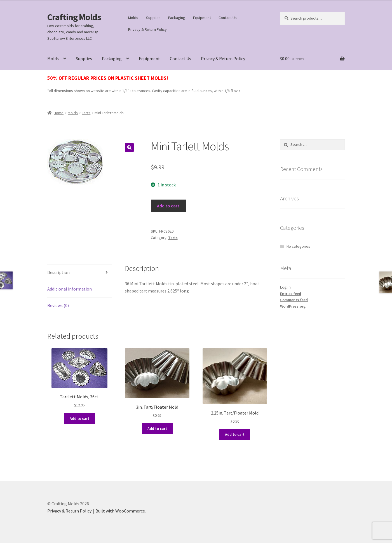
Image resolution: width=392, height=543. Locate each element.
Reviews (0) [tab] (58, 305)
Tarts (86, 113)
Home (59, 113)
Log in (285, 287)
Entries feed (291, 294)
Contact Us (228, 18)
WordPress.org (293, 306)
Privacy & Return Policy (147, 29)
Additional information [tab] (70, 289)
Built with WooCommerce (120, 511)
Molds (133, 18)
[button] (129, 148)
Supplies (153, 18)
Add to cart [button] (79, 418)
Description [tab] (58, 272)
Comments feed (294, 300)
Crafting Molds (74, 17)
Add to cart (168, 206)
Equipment (202, 18)
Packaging (177, 18)
